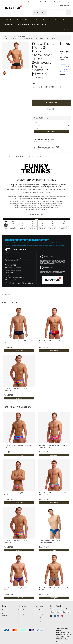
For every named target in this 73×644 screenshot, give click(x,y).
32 (41, 87)
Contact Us (22, 618)
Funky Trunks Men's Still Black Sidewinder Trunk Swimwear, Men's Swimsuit (31, 38)
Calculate (51, 131)
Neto (57, 641)
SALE (44, 25)
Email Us (38, 2)
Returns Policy (39, 618)
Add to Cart (51, 103)
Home (6, 36)
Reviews (34, 156)
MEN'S (19, 20)
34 (46, 87)
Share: (37, 78)
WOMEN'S (9, 20)
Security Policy (39, 622)
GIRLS (28, 20)
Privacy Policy (39, 614)
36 (52, 87)
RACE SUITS (47, 20)
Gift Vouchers (65, 6)
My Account (40, 12)
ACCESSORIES (60, 20)
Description (8, 156)
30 (35, 87)
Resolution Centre (6, 615)
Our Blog (21, 614)
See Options (19, 351)
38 (58, 87)
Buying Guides (58, 2)
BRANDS (36, 25)
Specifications (19, 156)
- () (66, 29)
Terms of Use (38, 610)
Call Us (30, 2)
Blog (68, 2)
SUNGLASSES (24, 25)
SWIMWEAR (21, 36)
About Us (47, 2)
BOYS (36, 20)
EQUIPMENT (10, 25)
